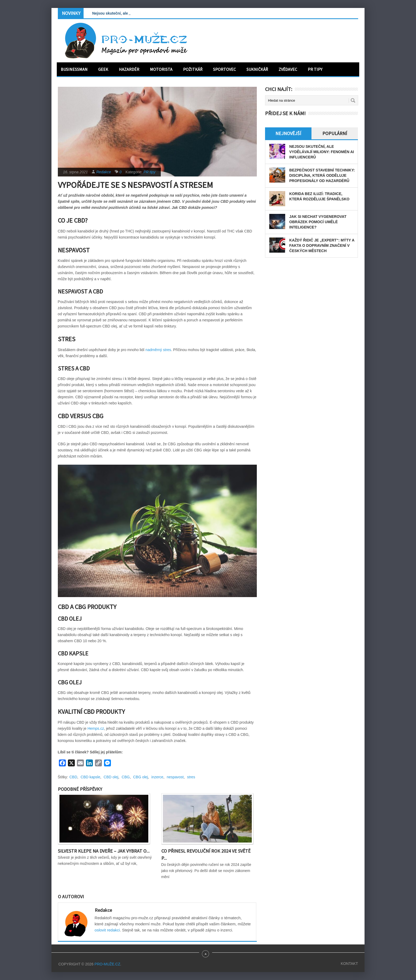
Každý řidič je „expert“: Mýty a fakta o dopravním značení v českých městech (322, 245)
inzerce (157, 777)
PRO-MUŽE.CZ (107, 964)
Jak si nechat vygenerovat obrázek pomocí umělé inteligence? (318, 222)
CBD (73, 777)
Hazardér (129, 69)
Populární (335, 133)
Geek (103, 69)
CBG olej (141, 777)
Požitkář (193, 69)
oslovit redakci (107, 930)
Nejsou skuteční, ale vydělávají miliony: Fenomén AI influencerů (322, 152)
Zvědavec (288, 69)
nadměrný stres (158, 350)
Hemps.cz (96, 728)
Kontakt (349, 964)
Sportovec (224, 69)
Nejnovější (288, 133)
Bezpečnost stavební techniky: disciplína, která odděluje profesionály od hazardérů (322, 175)
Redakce (104, 172)
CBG (126, 777)
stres (191, 777)
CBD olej (111, 777)
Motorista (161, 69)
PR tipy (315, 69)
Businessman (74, 69)
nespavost (175, 777)
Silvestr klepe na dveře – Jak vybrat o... (104, 851)
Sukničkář (257, 69)
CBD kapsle (90, 777)
